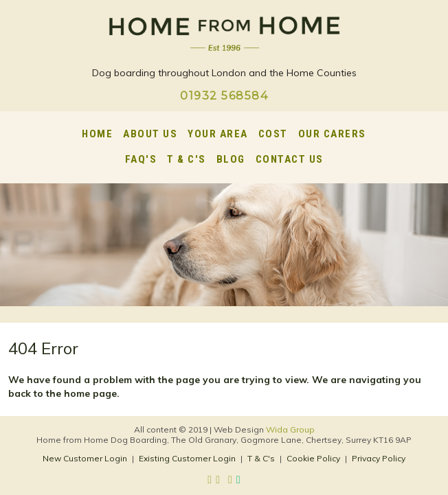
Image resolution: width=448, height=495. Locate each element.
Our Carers (332, 134)
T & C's (187, 159)
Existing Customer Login (187, 458)
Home (97, 134)
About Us (150, 134)
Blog (231, 159)
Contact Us (290, 159)
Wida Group (290, 429)
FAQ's (141, 159)
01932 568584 (224, 96)
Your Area (218, 134)
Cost (273, 134)
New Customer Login (85, 458)
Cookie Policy (313, 458)
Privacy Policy (379, 458)
